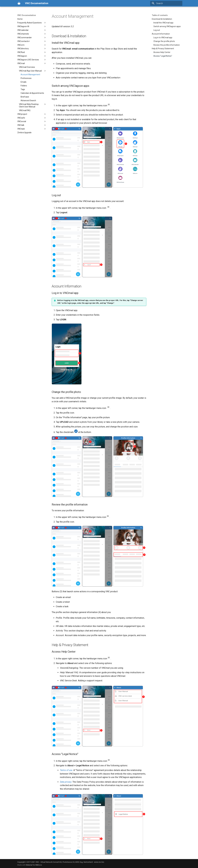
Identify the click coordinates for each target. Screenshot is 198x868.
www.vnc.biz (99, 862)
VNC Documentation (27, 15)
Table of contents (160, 15)
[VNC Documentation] (19, 3)
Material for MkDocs (34, 865)
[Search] (166, 3)
